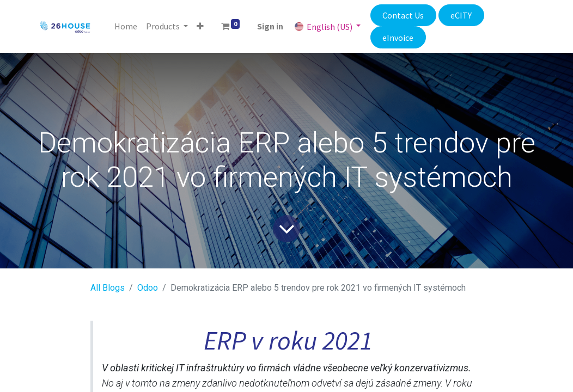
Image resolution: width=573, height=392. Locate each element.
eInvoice (398, 38)
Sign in (270, 26)
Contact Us (403, 15)
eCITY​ (461, 15)
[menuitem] (126, 26)
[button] (200, 26)
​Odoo (148, 288)
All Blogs (108, 288)
